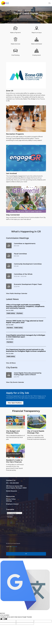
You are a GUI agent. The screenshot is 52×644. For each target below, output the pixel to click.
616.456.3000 (14, 483)
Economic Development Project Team (28, 284)
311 (7, 483)
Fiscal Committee (20, 254)
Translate (10, 517)
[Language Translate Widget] (15, 513)
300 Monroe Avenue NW (14, 486)
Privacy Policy (11, 499)
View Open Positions (15, 403)
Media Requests (12, 491)
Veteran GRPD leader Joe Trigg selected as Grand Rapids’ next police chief (25, 322)
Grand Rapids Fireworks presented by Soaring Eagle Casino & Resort (28, 374)
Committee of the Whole (23, 274)
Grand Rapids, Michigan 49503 (16, 488)
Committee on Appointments (25, 244)
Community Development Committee (28, 264)
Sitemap (9, 501)
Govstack (14, 546)
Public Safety (11, 313)
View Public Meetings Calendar (17, 293)
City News (19, 313)
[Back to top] (26, 554)
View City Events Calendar (15, 382)
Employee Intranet (12, 504)
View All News (11, 363)
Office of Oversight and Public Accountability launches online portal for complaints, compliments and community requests (25, 306)
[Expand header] (50, 3)
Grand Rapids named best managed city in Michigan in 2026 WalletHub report (26, 336)
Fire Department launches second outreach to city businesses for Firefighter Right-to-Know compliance (26, 350)
